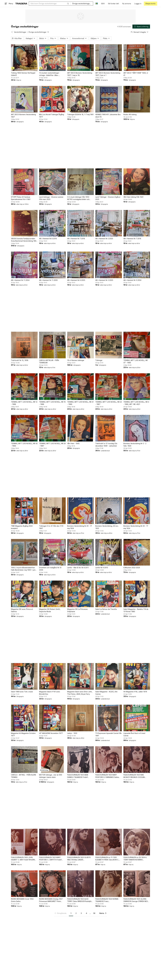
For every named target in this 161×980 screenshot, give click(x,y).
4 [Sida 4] (86, 913)
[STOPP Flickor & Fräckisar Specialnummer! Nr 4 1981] (24, 182)
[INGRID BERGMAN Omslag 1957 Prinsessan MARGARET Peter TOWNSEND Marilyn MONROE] (52, 884)
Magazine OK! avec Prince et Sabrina (22, 610)
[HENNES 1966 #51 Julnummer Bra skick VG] (109, 99)
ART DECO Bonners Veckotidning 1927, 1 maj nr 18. (80, 74)
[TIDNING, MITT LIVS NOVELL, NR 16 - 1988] (52, 387)
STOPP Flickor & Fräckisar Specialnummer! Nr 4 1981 (21, 198)
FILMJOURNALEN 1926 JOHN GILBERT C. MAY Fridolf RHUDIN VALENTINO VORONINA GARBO (23, 859)
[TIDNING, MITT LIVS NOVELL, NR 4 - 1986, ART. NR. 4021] (137, 387)
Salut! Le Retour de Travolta (106, 609)
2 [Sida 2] (76, 913)
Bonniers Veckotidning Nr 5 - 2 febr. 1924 (135, 445)
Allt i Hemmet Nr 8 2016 (48, 239)
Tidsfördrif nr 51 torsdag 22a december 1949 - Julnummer (106, 445)
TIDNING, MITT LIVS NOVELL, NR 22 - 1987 (109, 403)
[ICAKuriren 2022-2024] (137, 552)
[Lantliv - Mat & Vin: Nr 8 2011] (80, 552)
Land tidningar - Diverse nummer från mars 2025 (51, 198)
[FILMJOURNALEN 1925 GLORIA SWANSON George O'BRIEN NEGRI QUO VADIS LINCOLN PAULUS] (137, 884)
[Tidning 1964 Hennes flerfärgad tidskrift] (24, 58)
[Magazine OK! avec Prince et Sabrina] (24, 594)
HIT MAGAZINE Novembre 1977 (51, 733)
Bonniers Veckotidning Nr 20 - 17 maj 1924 (80, 527)
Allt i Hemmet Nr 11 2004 (20, 280)
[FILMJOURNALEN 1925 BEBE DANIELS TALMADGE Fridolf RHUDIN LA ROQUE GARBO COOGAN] (80, 760)
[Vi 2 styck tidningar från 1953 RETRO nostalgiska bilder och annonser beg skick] (80, 182)
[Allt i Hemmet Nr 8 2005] (80, 265)
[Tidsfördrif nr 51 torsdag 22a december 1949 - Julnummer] (109, 428)
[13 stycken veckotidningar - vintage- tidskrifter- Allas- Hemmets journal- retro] (52, 58)
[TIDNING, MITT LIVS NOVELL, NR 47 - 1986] (137, 345)
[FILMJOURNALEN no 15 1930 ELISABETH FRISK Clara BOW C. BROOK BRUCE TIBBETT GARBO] (109, 842)
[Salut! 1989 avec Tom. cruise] (24, 676)
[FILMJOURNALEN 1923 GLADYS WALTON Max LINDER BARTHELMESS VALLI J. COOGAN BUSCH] (80, 842)
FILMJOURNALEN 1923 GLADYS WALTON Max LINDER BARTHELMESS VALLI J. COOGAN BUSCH (80, 859)
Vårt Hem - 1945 (73, 443)
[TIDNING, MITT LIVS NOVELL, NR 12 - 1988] (24, 387)
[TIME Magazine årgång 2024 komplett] (24, 511)
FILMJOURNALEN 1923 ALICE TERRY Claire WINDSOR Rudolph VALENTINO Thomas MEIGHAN (79, 900)
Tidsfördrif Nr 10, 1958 (20, 360)
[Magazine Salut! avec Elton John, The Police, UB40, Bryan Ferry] (80, 676)
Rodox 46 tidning (130, 114)
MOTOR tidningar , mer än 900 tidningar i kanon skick (51, 776)
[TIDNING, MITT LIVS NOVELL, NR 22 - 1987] (109, 387)
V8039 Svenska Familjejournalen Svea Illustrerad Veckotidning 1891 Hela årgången (24, 240)
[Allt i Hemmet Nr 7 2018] (80, 223)
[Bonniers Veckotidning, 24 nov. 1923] (109, 511)
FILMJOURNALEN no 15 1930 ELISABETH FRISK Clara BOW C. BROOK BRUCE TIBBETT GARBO (107, 859)
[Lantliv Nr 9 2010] (109, 552)
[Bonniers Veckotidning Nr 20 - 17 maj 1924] (80, 511)
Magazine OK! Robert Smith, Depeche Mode (50, 610)
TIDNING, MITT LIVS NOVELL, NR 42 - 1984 (24, 445)
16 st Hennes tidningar (76, 360)
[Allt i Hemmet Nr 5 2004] (137, 265)
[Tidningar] (109, 345)
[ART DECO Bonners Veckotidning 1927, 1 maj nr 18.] (80, 58)
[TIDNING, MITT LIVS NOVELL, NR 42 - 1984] (24, 428)
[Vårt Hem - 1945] (80, 428)
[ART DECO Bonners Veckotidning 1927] (24, 99)
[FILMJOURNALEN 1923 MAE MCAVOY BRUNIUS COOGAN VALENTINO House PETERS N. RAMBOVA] (137, 760)
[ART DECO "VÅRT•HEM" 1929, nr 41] (137, 58)
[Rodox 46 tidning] (137, 99)
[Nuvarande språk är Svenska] (97, 4)
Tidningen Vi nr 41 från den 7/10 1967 (51, 527)
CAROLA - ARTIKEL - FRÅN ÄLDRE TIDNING (24, 776)
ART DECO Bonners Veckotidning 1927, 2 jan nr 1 (108, 74)
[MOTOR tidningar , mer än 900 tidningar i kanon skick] (52, 760)
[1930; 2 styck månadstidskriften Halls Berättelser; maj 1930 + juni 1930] (24, 552)
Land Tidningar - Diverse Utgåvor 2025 (108, 198)
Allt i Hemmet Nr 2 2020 (104, 239)
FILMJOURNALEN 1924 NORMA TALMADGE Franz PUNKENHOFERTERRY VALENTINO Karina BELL (108, 900)
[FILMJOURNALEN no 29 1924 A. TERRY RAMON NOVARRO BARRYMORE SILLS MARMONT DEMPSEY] (137, 842)
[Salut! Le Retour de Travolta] (109, 594)
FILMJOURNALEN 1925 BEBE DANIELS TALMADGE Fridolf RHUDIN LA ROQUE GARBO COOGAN (78, 776)
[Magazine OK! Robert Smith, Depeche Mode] (52, 594)
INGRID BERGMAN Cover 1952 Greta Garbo (22, 900)
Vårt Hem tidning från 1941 (133, 197)
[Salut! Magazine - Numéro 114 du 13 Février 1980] (137, 594)
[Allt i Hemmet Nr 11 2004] (24, 265)
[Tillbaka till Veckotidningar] (12, 32)
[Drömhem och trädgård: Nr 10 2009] (52, 552)
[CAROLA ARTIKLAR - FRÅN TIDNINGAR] (52, 345)
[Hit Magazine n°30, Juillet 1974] (137, 676)
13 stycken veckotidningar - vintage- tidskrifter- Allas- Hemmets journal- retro (50, 74)
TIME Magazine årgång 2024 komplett (22, 527)
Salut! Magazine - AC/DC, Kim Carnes (106, 693)
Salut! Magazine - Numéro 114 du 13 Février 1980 (136, 610)
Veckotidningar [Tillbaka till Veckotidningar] (20, 32)
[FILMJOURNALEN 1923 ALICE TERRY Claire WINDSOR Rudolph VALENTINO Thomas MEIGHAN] (80, 884)
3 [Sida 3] (81, 913)
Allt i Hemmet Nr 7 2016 (132, 239)
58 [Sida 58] (94, 913)
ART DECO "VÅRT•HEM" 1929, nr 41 (136, 74)
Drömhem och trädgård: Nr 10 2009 (50, 569)
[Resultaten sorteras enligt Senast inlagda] (140, 32)
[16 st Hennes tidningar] (80, 345)
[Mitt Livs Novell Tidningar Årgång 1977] (52, 99)
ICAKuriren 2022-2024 (132, 568)
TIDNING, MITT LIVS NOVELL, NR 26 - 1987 (52, 445)
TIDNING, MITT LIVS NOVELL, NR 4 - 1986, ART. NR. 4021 (136, 403)
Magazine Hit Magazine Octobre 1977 (23, 734)
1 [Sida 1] (71, 913)
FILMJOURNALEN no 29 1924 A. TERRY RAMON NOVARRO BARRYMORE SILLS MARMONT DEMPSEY (135, 859)
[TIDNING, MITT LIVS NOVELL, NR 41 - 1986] (80, 387)
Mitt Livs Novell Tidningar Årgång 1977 (52, 116)
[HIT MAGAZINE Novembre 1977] (52, 718)
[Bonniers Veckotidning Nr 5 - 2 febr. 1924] (137, 428)
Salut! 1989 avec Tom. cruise (22, 692)
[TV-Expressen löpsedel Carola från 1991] (109, 718)
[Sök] (68, 3)
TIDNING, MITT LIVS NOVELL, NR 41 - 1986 (80, 403)
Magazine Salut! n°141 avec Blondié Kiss (50, 693)
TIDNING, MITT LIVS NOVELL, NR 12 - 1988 (24, 403)
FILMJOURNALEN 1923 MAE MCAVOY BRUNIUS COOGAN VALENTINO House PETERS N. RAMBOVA (135, 776)
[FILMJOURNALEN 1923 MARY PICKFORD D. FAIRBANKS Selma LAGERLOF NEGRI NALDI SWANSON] (109, 760)
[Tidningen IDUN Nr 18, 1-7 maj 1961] (80, 99)
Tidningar (99, 360)
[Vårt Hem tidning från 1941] (137, 182)
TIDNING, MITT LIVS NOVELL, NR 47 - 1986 (136, 361)
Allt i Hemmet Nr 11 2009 (48, 280)
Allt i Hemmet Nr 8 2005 (76, 280)
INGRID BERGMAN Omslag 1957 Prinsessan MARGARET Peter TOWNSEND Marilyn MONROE (51, 900)
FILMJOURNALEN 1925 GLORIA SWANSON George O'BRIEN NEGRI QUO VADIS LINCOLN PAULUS (136, 900)
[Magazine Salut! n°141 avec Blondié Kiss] (52, 676)
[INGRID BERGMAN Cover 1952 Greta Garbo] (24, 884)
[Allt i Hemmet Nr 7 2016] (137, 223)
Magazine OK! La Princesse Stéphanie (77, 610)
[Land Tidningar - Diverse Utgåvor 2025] (109, 182)
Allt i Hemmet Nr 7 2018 (76, 239)
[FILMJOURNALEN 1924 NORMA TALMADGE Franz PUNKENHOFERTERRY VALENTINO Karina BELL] (109, 884)
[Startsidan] (21, 4)
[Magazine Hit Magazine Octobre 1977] (24, 718)
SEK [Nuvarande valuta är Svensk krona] (103, 4)
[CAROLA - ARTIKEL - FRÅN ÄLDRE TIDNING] (24, 760)
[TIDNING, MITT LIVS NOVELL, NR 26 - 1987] (52, 428)
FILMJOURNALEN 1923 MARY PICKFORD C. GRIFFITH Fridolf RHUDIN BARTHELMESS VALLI (50, 859)
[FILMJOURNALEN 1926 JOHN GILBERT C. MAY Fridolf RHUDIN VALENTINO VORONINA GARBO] (24, 842)
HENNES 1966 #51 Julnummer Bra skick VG (108, 116)
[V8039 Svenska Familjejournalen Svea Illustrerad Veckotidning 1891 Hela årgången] (24, 223)
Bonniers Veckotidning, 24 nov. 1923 (107, 527)
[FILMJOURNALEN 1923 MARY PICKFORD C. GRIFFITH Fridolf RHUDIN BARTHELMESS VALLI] (52, 842)
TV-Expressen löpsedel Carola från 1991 (108, 734)
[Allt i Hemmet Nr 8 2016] (52, 223)
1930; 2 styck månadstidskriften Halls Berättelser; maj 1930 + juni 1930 (23, 569)
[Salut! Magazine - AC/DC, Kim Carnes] (109, 676)
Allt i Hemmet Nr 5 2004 (132, 280)
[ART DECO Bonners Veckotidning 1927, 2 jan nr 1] (109, 58)
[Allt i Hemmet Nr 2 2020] (109, 223)
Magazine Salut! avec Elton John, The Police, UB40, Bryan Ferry (80, 693)
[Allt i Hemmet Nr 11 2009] (52, 265)
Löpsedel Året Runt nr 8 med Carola (134, 734)
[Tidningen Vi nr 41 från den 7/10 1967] (52, 511)
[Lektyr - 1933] (80, 718)
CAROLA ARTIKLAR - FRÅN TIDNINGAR (49, 361)
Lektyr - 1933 (72, 733)
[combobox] (50, 4)
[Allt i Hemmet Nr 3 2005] (109, 265)
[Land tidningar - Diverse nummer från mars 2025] (52, 182)
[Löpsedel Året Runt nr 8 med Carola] (137, 718)
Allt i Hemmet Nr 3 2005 (104, 280)
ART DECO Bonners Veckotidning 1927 (23, 116)
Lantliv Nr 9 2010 (102, 568)
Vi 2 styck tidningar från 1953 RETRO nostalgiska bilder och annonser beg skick (78, 198)
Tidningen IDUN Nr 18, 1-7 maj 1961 (80, 114)
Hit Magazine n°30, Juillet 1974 (135, 692)
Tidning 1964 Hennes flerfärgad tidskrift (23, 74)
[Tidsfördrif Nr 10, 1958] (24, 345)
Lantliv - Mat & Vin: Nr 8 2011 (78, 568)
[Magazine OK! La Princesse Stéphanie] (80, 594)
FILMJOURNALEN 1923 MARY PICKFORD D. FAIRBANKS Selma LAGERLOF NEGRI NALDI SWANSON (108, 776)
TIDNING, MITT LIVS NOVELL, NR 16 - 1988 (52, 403)
